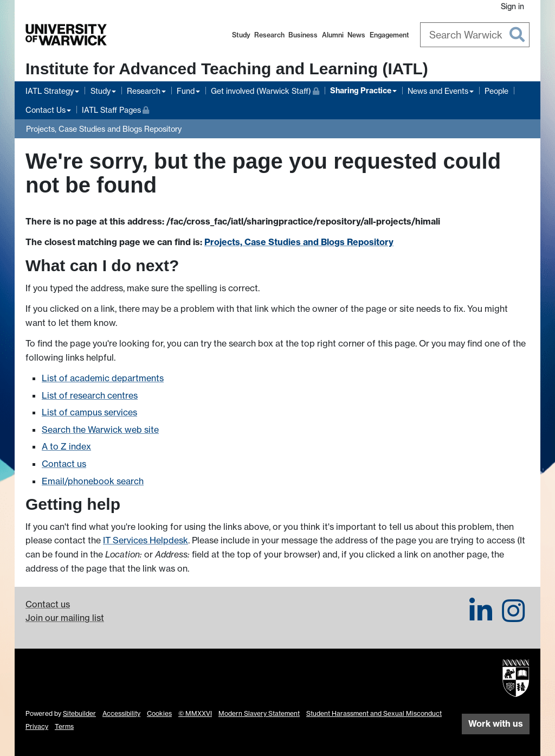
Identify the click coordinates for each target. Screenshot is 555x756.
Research (269, 35)
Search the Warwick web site (100, 430)
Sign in (512, 6)
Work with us (496, 723)
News (356, 35)
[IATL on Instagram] (513, 617)
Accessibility (121, 713)
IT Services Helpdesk (146, 540)
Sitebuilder (79, 713)
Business (303, 35)
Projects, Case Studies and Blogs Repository (104, 129)
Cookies (159, 713)
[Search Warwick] (475, 35)
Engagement (389, 35)
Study (241, 35)
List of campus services (89, 412)
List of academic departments (103, 378)
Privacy (37, 726)
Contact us (64, 464)
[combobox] (475, 35)
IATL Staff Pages (115, 109)
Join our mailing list (65, 618)
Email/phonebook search (93, 481)
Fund (186, 91)
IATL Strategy (50, 91)
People (496, 91)
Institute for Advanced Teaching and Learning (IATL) (227, 69)
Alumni (333, 35)
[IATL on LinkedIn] (481, 617)
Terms (64, 726)
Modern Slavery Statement (259, 713)
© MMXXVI (195, 713)
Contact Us (46, 110)
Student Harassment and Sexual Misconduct (374, 713)
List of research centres (90, 395)
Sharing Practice (361, 91)
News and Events (438, 91)
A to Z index (66, 446)
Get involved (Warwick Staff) (265, 90)
